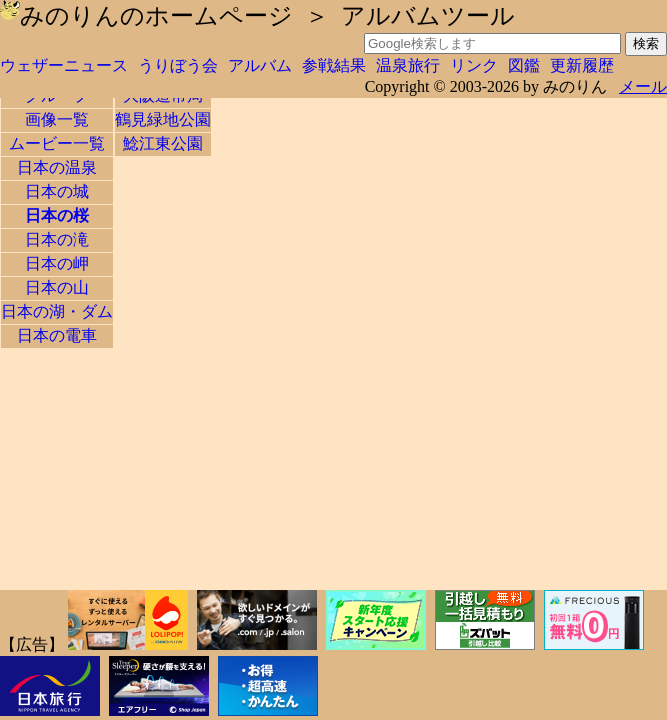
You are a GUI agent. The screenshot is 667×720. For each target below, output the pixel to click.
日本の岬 (57, 263)
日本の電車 (57, 335)
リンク (474, 65)
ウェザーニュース (64, 65)
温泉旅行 (408, 65)
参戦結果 (334, 65)
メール (643, 86)
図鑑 (524, 65)
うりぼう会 (178, 65)
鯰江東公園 (163, 143)
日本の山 (57, 287)
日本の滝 (57, 239)
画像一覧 (57, 119)
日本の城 (57, 191)
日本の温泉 (57, 167)
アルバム (260, 65)
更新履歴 (582, 65)
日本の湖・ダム (57, 311)
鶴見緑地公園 (163, 119)
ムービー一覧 (57, 143)
